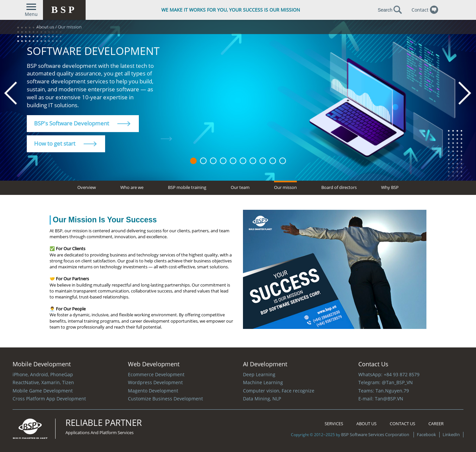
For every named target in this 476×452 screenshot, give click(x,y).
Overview (87, 187)
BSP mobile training (187, 187)
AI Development (265, 364)
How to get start (65, 143)
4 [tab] (223, 161)
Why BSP (390, 187)
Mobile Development (42, 364)
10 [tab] (283, 161)
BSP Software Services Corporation (376, 435)
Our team (240, 187)
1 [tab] (193, 161)
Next (465, 93)
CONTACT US (402, 424)
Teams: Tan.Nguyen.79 (384, 391)
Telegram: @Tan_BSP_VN (386, 382)
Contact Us (373, 364)
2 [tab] (203, 161)
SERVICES (334, 424)
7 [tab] (253, 161)
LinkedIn (451, 435)
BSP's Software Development (82, 123)
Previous (11, 93)
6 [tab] (243, 161)
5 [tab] (233, 161)
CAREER (436, 424)
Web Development (154, 364)
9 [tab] (273, 161)
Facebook (426, 435)
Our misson (285, 187)
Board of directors (339, 187)
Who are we (132, 187)
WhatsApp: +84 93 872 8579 (389, 374)
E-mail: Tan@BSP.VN (381, 399)
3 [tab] (213, 161)
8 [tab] (263, 161)
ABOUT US (366, 424)
